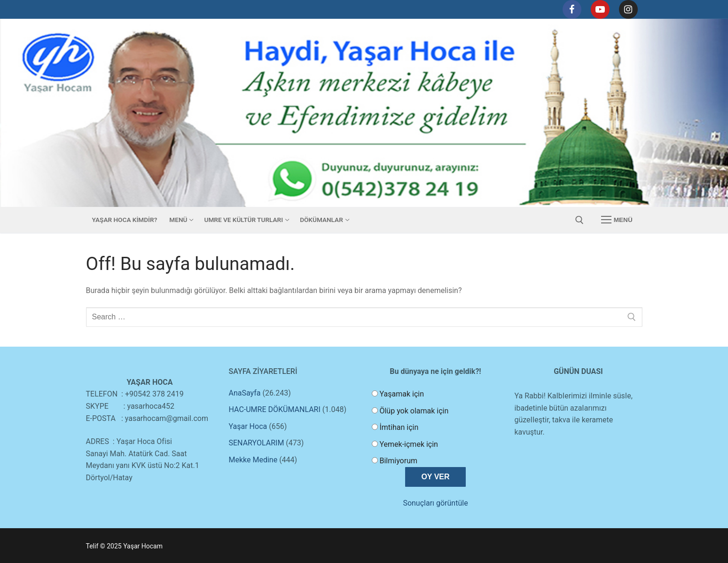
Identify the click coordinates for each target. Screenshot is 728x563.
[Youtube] (600, 9)
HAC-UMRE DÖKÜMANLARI (275, 409)
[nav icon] (617, 220)
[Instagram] (628, 9)
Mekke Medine (253, 460)
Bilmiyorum (398, 461)
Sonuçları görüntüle (435, 503)
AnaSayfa (245, 393)
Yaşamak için (402, 394)
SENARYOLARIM (257, 443)
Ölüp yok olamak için (414, 411)
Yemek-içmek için (408, 444)
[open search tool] (579, 220)
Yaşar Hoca (248, 426)
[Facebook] (572, 9)
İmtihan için (399, 427)
